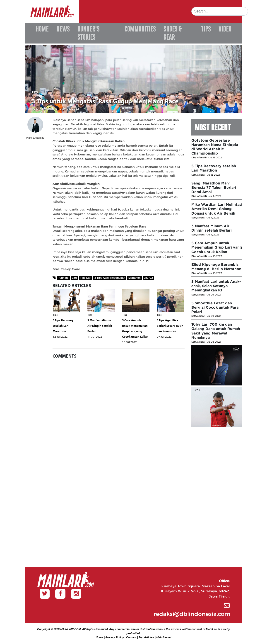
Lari (74, 278)
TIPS (206, 29)
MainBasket (164, 637)
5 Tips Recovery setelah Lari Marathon (63, 326)
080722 (148, 278)
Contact (131, 637)
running (64, 278)
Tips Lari (86, 278)
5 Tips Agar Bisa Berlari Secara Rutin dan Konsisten (170, 326)
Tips (35, 93)
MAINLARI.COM (70, 629)
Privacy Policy (115, 637)
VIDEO (225, 29)
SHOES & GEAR (173, 33)
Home (99, 637)
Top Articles (146, 637)
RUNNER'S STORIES (89, 33)
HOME (42, 29)
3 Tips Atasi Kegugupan (110, 278)
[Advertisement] (217, 497)
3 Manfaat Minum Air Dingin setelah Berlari (100, 326)
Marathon (135, 278)
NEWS (63, 29)
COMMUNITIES (140, 29)
